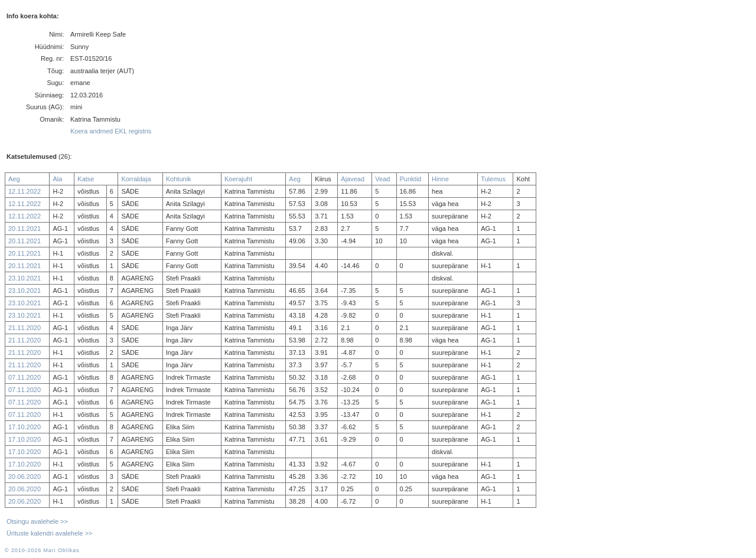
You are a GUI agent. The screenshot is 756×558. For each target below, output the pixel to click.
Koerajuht (238, 179)
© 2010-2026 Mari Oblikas (42, 550)
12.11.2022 (25, 191)
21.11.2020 (25, 328)
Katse (86, 179)
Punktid (411, 179)
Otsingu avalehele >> (37, 521)
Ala (57, 179)
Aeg (14, 179)
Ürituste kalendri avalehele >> (50, 533)
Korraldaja (136, 179)
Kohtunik (179, 179)
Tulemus (493, 179)
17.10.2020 (25, 427)
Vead (382, 179)
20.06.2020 (25, 477)
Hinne (440, 179)
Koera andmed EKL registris (111, 131)
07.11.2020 (25, 377)
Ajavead (353, 179)
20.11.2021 (25, 229)
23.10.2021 (25, 278)
